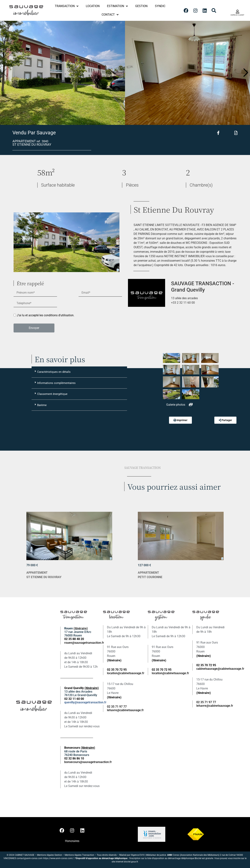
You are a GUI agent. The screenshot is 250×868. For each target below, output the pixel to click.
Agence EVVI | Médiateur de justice (149, 855)
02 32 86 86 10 (74, 758)
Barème (41, 405)
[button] (246, 73)
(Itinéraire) (114, 660)
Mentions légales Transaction (79, 855)
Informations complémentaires (55, 383)
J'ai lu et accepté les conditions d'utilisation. (46, 315)
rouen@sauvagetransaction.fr (84, 643)
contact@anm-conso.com (30, 858)
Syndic (160, 6)
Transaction (67, 6)
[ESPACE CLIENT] (238, 12)
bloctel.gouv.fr (131, 862)
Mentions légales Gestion (49, 855)
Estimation (117, 6)
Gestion (141, 6)
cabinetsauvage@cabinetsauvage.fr (220, 669)
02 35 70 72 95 (206, 665)
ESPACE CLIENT (237, 15)
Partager (227, 420)
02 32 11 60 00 (74, 699)
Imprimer (182, 420)
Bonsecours (80, 748)
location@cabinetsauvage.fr (126, 673)
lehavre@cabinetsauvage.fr (125, 710)
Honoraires (72, 841)
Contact (110, 15)
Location (93, 6)
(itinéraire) (81, 628)
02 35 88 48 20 (74, 639)
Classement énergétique (51, 394)
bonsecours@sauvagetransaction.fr (88, 762)
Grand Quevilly (82, 688)
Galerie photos (179, 405)
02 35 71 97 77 (117, 707)
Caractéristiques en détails (53, 372)
